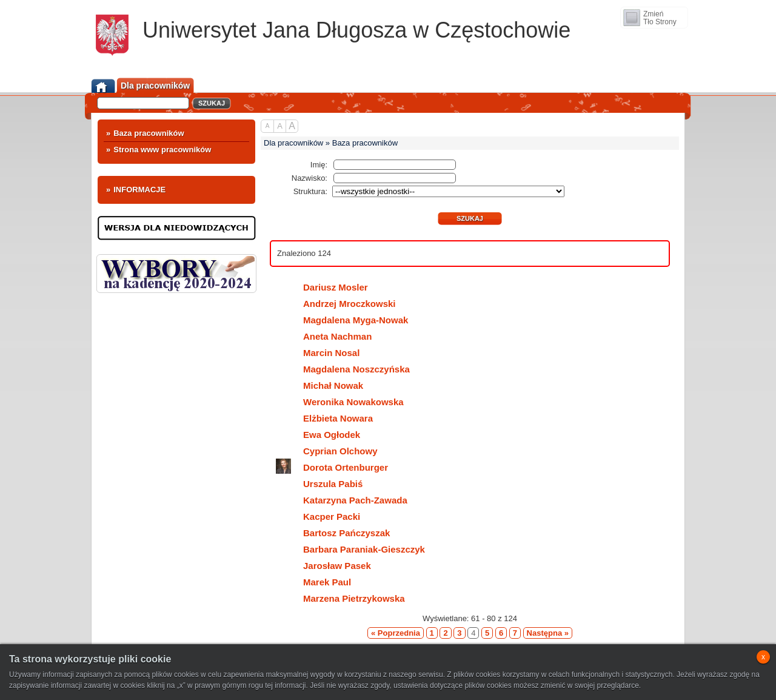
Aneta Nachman (324, 335)
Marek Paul (313, 581)
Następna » (548, 633)
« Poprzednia (396, 633)
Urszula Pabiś (319, 483)
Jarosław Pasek (323, 564)
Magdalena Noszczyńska (343, 368)
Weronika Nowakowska (340, 401)
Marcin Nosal (318, 352)
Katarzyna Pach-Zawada (342, 499)
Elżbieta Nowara (324, 417)
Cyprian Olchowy (327, 450)
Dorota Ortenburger (332, 467)
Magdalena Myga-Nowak (342, 319)
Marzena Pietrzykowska (340, 597)
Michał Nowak (319, 384)
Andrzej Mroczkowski (336, 302)
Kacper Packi (318, 515)
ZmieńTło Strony (660, 18)
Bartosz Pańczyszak (333, 532)
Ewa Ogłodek (318, 433)
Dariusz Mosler (322, 286)
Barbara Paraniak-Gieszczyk (350, 548)
